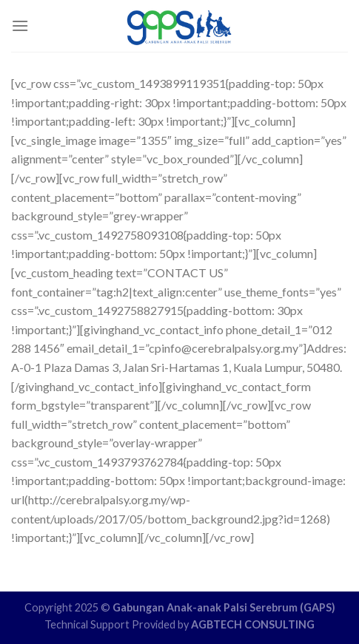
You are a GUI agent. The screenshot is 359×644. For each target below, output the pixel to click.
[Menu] (20, 26)
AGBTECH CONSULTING (253, 624)
